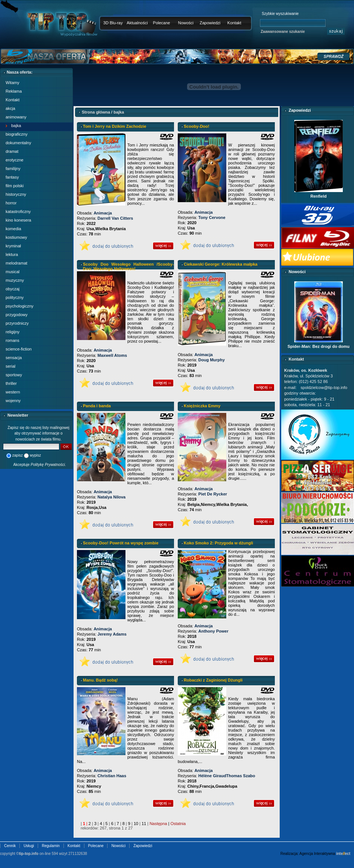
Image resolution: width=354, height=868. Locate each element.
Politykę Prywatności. (48, 465)
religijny (13, 332)
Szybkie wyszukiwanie (280, 14)
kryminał (13, 246)
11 (144, 824)
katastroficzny (18, 211)
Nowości (186, 23)
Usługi (29, 846)
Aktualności (137, 23)
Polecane (162, 23)
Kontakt (234, 23)
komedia (13, 229)
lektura (12, 254)
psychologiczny (20, 306)
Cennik (10, 846)
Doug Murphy (212, 360)
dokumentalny (18, 143)
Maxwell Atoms (112, 355)
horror (11, 203)
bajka (16, 126)
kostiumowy (16, 237)
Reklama (14, 91)
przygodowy (17, 315)
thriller (11, 383)
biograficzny (17, 134)
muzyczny (15, 280)
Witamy (13, 83)
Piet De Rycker (213, 494)
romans (13, 340)
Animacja (103, 213)
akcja (10, 108)
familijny (13, 169)
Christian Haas (112, 776)
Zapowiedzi (210, 23)
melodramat (16, 263)
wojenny (13, 401)
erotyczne (15, 160)
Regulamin (51, 846)
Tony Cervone (212, 217)
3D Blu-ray (113, 23)
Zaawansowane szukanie (283, 32)
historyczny (16, 194)
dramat (12, 151)
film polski (15, 186)
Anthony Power (213, 631)
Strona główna (96, 112)
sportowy (14, 375)
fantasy (12, 177)
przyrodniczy (17, 323)
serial (10, 366)
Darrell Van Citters (115, 218)
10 (136, 824)
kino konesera (18, 220)
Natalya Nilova (111, 497)
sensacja (14, 358)
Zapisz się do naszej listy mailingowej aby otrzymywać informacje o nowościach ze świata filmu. (38, 433)
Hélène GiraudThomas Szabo (227, 776)
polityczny (15, 297)
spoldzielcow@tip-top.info (324, 387)
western (13, 392)
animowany (16, 117)
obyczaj (13, 289)
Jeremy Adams (112, 634)
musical (13, 272)
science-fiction (19, 349)
